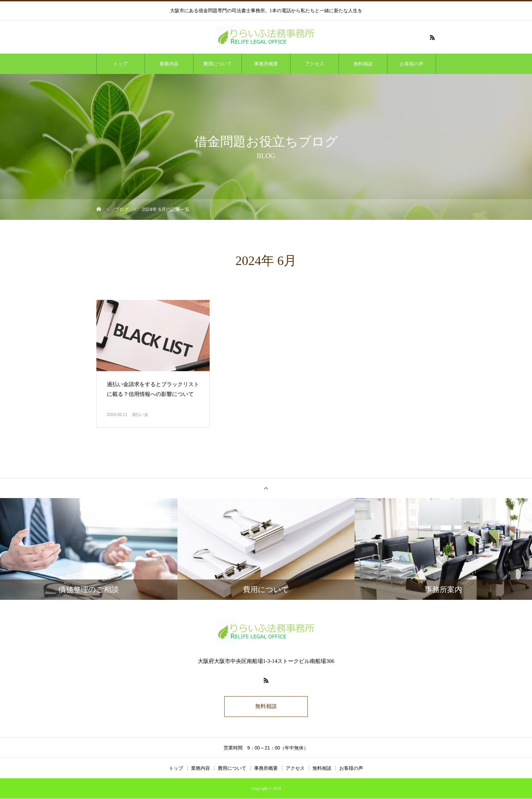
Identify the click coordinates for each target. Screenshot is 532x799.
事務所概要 (266, 64)
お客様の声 (412, 64)
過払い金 (140, 415)
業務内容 (169, 64)
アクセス (315, 64)
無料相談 (363, 64)
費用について (217, 64)
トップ (120, 64)
